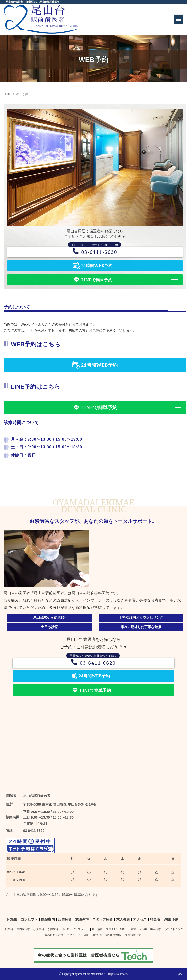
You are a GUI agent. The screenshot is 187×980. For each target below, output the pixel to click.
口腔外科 (97, 935)
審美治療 (156, 929)
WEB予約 (171, 919)
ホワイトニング (174, 929)
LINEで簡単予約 (97, 280)
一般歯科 (8, 929)
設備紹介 (65, 919)
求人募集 (123, 919)
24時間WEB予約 (97, 265)
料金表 (155, 919)
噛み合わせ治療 (54, 935)
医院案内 (48, 919)
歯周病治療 (23, 929)
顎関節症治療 (133, 935)
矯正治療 (97, 929)
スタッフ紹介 (103, 919)
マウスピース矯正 (117, 929)
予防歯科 (53, 929)
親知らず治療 (113, 935)
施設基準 (82, 919)
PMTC (65, 929)
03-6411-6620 (95, 252)
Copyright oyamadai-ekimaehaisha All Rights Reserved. (95, 974)
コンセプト (29, 919)
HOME (8, 94)
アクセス (140, 919)
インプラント (81, 929)
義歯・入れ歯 (139, 929)
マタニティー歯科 (77, 935)
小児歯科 (39, 929)
